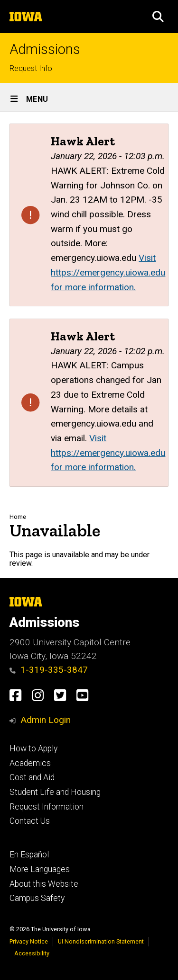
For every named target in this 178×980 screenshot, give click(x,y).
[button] (158, 17)
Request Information (47, 807)
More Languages (40, 869)
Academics (30, 763)
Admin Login (46, 720)
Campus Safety (37, 898)
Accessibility (32, 953)
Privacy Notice (29, 941)
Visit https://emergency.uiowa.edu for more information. (108, 272)
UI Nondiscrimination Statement (101, 941)
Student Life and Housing (55, 792)
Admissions (45, 49)
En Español (29, 855)
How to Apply (33, 748)
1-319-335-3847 (49, 670)
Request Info (31, 68)
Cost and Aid (32, 777)
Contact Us (30, 821)
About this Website (44, 884)
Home (18, 517)
